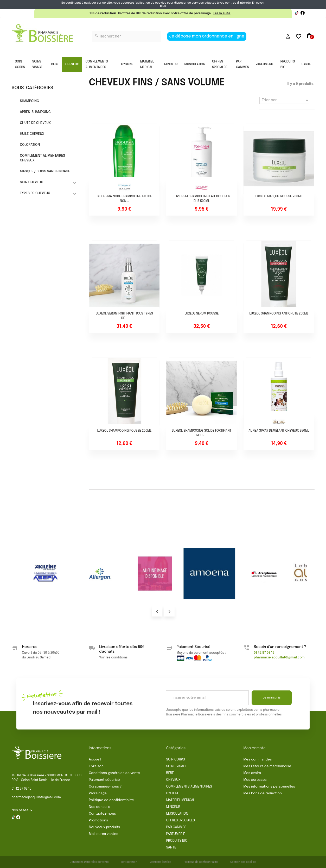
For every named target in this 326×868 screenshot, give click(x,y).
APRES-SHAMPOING (35, 112)
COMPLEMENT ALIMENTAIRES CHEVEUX (42, 158)
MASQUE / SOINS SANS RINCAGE (45, 171)
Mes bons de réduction (263, 793)
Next (169, 611)
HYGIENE (127, 65)
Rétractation (129, 862)
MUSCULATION (195, 65)
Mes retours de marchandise (267, 766)
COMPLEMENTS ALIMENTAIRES (97, 65)
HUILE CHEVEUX (32, 134)
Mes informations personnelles (269, 787)
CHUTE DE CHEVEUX (35, 123)
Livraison (96, 766)
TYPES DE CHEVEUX (35, 193)
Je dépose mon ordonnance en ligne (207, 36)
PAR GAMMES (242, 65)
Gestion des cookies (243, 862)
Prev (157, 611)
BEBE (55, 65)
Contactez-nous (103, 814)
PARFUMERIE (265, 65)
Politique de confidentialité (111, 800)
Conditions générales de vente (114, 773)
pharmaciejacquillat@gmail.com (36, 797)
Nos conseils (100, 807)
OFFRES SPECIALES (220, 65)
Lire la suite (222, 14)
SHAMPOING (29, 101)
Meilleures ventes (104, 834)
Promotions (99, 820)
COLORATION (30, 145)
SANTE (306, 65)
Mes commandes (258, 760)
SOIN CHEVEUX (31, 182)
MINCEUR (171, 65)
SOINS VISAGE (37, 65)
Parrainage (98, 793)
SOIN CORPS (20, 65)
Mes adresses (255, 780)
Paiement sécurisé (104, 780)
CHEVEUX (72, 65)
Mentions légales (160, 862)
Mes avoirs (252, 773)
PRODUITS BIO (288, 65)
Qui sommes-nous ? (105, 787)
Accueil (95, 760)
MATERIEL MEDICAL (147, 65)
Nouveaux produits (105, 827)
